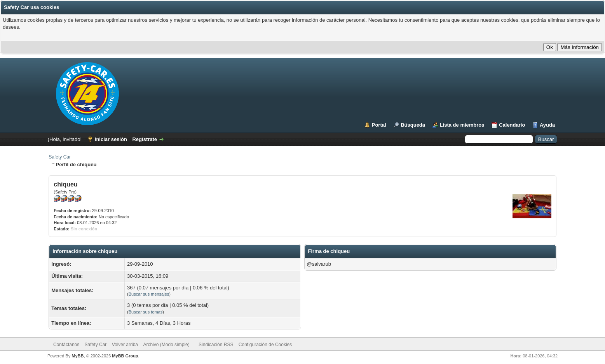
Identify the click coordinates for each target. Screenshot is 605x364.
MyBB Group (125, 356)
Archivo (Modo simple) (166, 345)
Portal (379, 125)
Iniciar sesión (111, 139)
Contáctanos (66, 345)
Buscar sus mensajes (149, 294)
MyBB (78, 356)
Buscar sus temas (146, 312)
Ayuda (547, 125)
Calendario (512, 125)
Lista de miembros (462, 125)
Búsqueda (413, 125)
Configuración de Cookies (265, 345)
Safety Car (60, 157)
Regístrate (145, 139)
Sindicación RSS (216, 345)
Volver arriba (125, 345)
